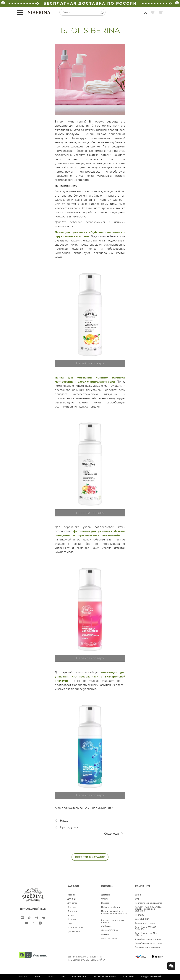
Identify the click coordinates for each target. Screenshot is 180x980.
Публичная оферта (111, 907)
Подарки (72, 919)
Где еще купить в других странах (113, 921)
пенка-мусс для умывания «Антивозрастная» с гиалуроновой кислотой (90, 677)
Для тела (72, 907)
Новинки (72, 895)
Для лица (72, 899)
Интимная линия (76, 928)
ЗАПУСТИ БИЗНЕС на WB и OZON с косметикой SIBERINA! (148, 909)
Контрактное (79, 977)
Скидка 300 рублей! (151, 977)
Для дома (72, 911)
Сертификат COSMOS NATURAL (145, 928)
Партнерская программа (147, 947)
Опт (137, 899)
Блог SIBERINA (142, 919)
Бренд (138, 895)
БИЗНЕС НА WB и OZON (105, 977)
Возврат (105, 903)
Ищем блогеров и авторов (148, 939)
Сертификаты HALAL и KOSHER (146, 934)
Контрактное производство (149, 903)
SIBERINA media (109, 939)
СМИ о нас (106, 926)
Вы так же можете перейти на (86, 958)
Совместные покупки (146, 923)
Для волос (72, 903)
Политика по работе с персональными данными (114, 912)
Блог (51, 977)
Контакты (140, 915)
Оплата (105, 899)
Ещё (69, 923)
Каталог (23, 977)
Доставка (106, 895)
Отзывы (105, 934)
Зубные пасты (74, 932)
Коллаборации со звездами (149, 943)
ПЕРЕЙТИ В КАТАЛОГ (90, 857)
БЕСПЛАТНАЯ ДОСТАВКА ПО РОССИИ (90, 3)
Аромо (71, 915)
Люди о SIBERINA (110, 930)
